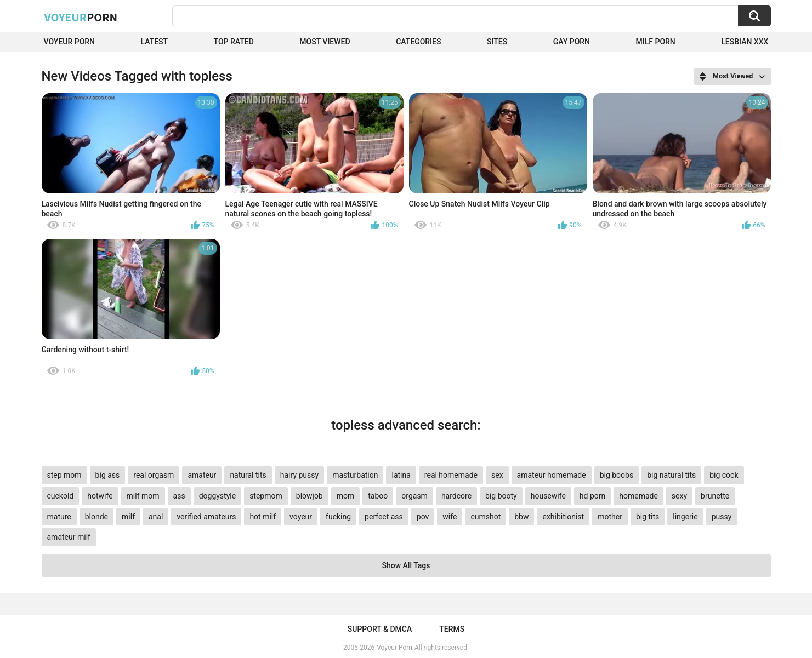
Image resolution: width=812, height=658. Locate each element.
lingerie (685, 517)
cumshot (486, 517)
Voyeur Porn (70, 42)
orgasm (414, 496)
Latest (155, 42)
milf (128, 517)
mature (59, 517)
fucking (338, 517)
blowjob (310, 496)
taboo (378, 496)
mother (610, 517)
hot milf (263, 517)
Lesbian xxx (745, 42)
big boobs (617, 475)
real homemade (451, 475)
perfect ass (384, 517)
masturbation (355, 475)
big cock (724, 475)
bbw (521, 517)
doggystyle (217, 496)
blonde (96, 517)
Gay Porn (572, 42)
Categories (418, 42)
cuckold (61, 496)
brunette (715, 496)
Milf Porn (656, 42)
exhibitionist (563, 517)
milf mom (143, 496)
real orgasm (154, 475)
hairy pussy (299, 475)
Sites (497, 42)
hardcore (456, 496)
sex (497, 475)
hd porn (592, 496)
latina (401, 475)
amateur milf (69, 537)
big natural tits (671, 475)
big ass (108, 475)
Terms (452, 629)
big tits (648, 517)
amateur (202, 475)
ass (179, 496)
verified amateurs (206, 517)
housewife (548, 496)
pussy (722, 517)
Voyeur (81, 17)
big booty (501, 496)
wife (450, 517)
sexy (679, 496)
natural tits (248, 475)
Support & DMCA (380, 629)
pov (423, 517)
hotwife (100, 496)
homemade (638, 496)
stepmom (266, 496)
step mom (64, 475)
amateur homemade (552, 475)
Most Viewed (325, 42)
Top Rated (234, 42)
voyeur (301, 517)
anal (156, 517)
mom (346, 496)
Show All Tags (406, 565)
